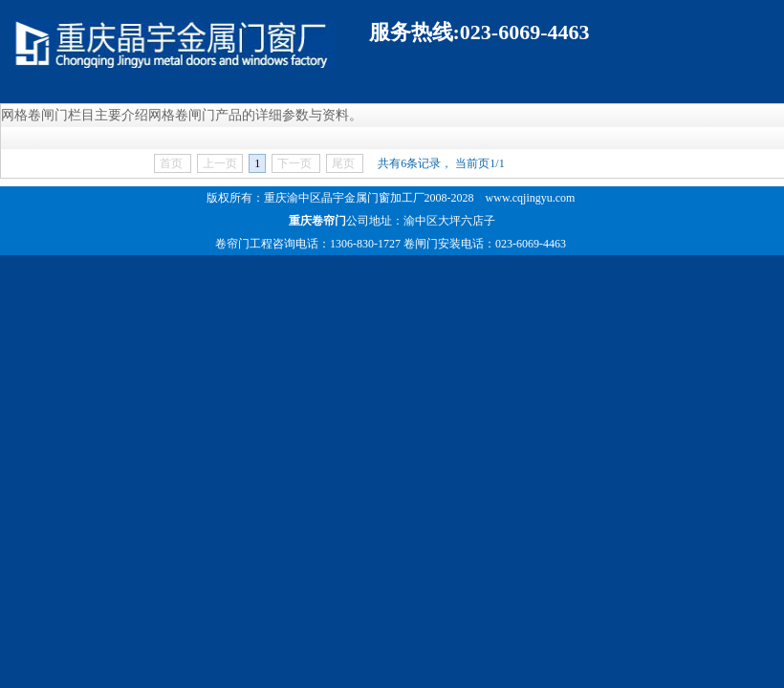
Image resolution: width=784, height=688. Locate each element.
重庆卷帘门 (317, 221)
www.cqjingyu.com (531, 198)
